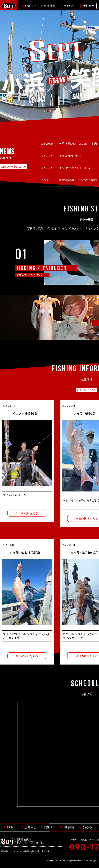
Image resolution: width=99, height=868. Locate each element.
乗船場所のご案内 (70, 156)
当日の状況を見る (27, 513)
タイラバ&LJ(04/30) (84, 553)
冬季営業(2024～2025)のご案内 (78, 144)
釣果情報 (48, 6)
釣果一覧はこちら (87, 390)
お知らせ (29, 6)
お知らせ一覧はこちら (13, 167)
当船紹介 (67, 6)
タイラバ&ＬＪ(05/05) (25, 553)
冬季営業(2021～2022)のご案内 (77, 180)
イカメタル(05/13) (25, 414)
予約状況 (87, 6)
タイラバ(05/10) (84, 414)
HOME (9, 827)
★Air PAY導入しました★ (74, 168)
